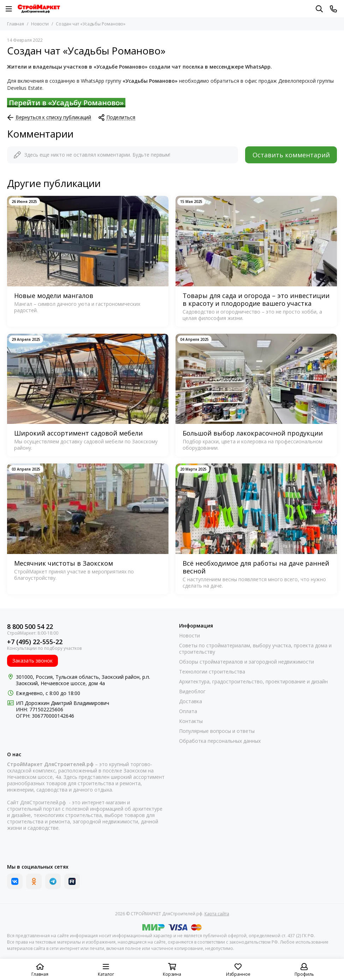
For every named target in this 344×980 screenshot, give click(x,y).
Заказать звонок (32, 661)
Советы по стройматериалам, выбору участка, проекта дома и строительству (255, 649)
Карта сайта (217, 914)
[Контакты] (333, 9)
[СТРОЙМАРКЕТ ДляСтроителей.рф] (39, 9)
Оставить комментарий (291, 155)
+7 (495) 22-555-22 (35, 642)
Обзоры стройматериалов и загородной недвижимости (247, 662)
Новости (40, 24)
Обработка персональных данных (220, 741)
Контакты (191, 721)
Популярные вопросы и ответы (217, 731)
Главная (16, 24)
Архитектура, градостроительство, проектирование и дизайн (253, 682)
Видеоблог (192, 692)
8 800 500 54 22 (30, 627)
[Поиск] (319, 9)
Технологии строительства (212, 672)
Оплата (188, 711)
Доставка (191, 701)
